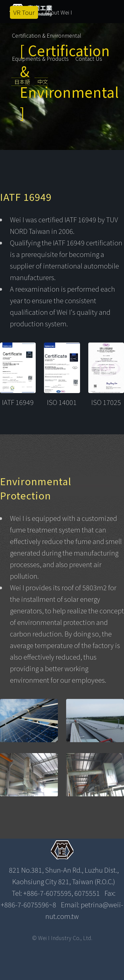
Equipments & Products (40, 59)
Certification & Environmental (47, 36)
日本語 (22, 82)
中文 (43, 82)
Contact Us (89, 59)
